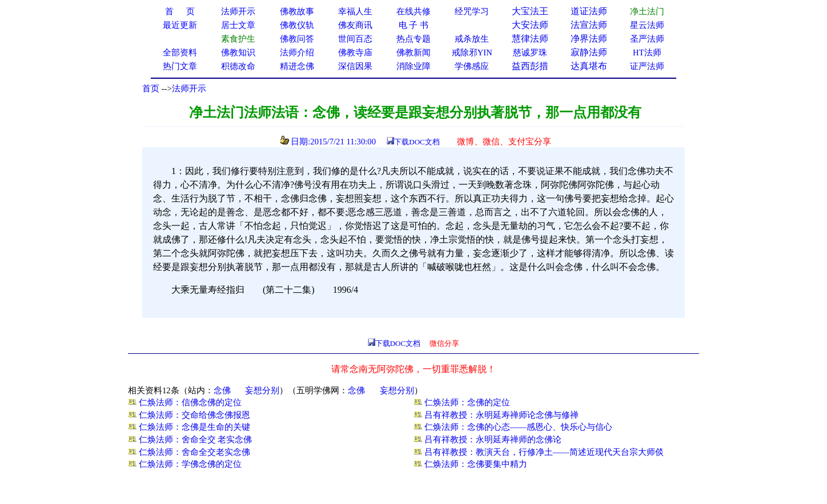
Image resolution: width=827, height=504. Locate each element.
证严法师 (647, 66)
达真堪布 (589, 66)
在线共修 (413, 11)
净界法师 (589, 39)
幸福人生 (355, 11)
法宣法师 (589, 25)
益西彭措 (530, 66)
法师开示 (189, 88)
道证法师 (589, 11)
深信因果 (355, 66)
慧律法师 (530, 39)
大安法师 (530, 25)
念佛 (222, 390)
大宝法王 (530, 11)
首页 (151, 88)
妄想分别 (262, 390)
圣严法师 (647, 39)
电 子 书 (413, 25)
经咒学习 (472, 11)
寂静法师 (589, 52)
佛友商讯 (355, 25)
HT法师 (647, 53)
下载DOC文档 (417, 142)
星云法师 (647, 25)
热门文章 (180, 66)
